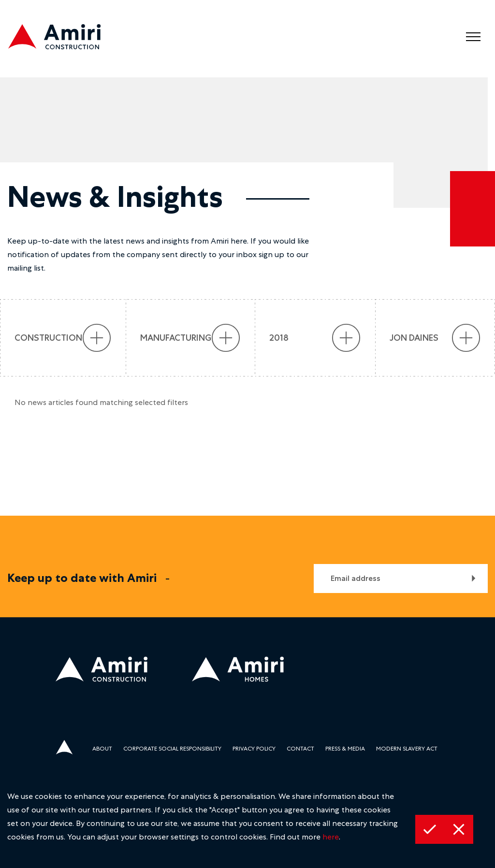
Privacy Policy (254, 749)
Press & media (345, 749)
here (331, 837)
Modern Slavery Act (407, 749)
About (102, 749)
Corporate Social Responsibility (172, 749)
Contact (300, 749)
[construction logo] (63, 39)
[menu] (473, 37)
